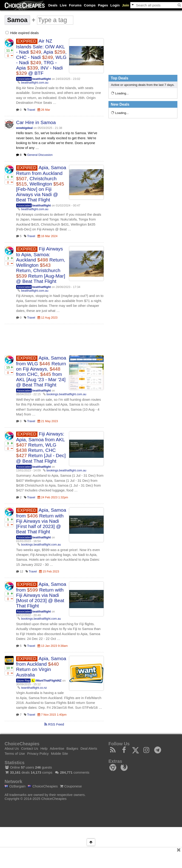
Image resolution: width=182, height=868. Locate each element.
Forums (75, 5)
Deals (53, 5)
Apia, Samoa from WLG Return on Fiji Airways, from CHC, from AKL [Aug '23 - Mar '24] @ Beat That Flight (41, 371)
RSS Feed (54, 724)
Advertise (57, 748)
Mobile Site (60, 753)
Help (44, 748)
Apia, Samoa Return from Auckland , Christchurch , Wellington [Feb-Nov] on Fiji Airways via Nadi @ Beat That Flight (41, 184)
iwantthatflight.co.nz (34, 688)
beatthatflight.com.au (35, 83)
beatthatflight (41, 79)
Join (126, 5)
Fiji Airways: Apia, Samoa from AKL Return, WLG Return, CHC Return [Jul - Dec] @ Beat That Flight (41, 447)
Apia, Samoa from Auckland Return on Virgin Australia (41, 667)
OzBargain (15, 786)
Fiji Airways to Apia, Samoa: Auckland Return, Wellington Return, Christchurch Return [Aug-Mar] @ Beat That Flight (41, 265)
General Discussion (40, 155)
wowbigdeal (24, 128)
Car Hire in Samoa (36, 122)
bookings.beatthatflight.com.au (67, 394)
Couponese (71, 786)
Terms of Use (15, 753)
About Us (12, 748)
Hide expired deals (22, 33)
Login (115, 5)
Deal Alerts (89, 748)
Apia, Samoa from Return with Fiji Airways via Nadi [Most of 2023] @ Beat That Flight (41, 595)
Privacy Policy (38, 753)
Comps (90, 5)
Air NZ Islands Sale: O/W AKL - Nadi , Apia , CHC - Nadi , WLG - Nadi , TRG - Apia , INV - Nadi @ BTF (41, 57)
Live (63, 5)
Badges (72, 748)
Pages (103, 5)
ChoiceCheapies (43, 786)
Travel (31, 110)
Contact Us (30, 748)
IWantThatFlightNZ (49, 681)
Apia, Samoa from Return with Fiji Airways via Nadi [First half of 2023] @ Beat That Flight (41, 521)
